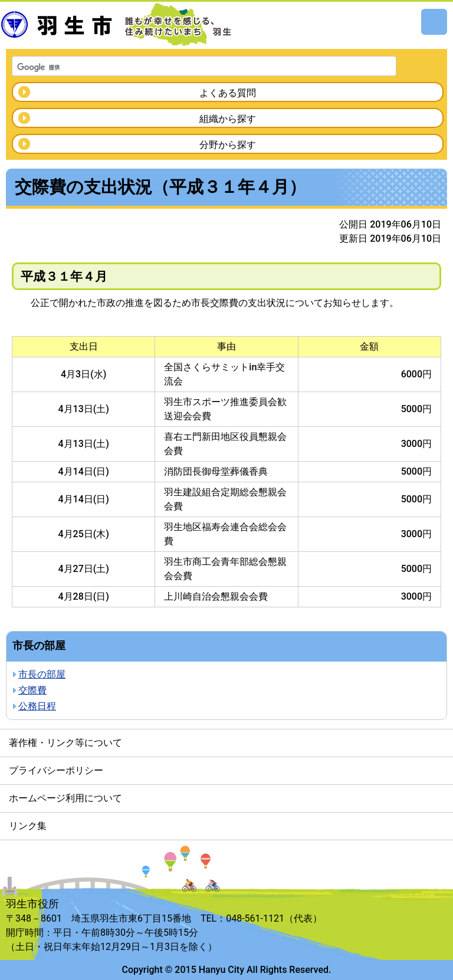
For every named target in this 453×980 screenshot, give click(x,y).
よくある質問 (228, 93)
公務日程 (37, 706)
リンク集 (28, 826)
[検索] (189, 67)
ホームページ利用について (65, 798)
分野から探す (228, 145)
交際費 (32, 690)
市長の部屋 (42, 674)
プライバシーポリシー (56, 770)
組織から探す (228, 119)
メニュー (434, 22)
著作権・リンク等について (65, 743)
